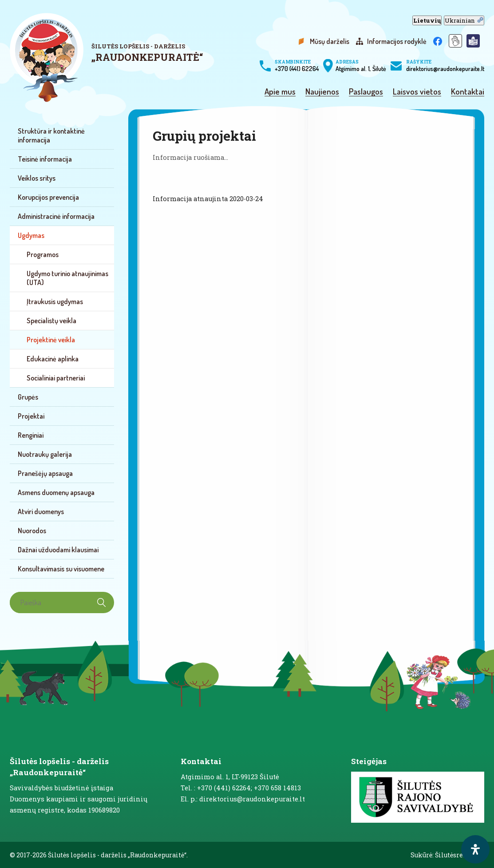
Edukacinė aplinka (53, 359)
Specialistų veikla (51, 321)
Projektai (31, 416)
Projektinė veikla (51, 340)
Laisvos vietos (417, 92)
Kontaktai (468, 92)
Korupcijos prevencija (48, 197)
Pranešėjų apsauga (45, 473)
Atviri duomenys (41, 511)
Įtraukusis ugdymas (55, 301)
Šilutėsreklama (460, 855)
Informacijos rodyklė (397, 41)
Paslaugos (366, 92)
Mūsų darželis (330, 41)
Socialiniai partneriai (56, 378)
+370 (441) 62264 (297, 66)
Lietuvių (427, 20)
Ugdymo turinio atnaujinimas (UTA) (67, 278)
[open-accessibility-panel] (475, 849)
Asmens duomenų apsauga (56, 492)
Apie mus (280, 92)
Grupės (28, 397)
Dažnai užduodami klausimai (58, 550)
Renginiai (31, 435)
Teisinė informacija (45, 159)
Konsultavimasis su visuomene (61, 569)
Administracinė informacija (56, 216)
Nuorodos (32, 531)
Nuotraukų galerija (45, 454)
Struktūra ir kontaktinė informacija (51, 135)
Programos (43, 254)
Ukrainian (464, 20)
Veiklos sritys (37, 178)
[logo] (109, 57)
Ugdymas (31, 235)
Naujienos (322, 92)
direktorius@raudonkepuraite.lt (445, 66)
